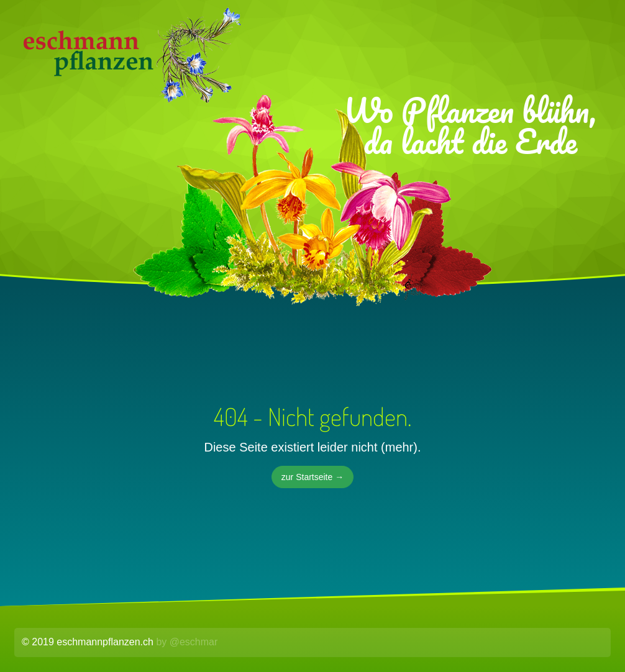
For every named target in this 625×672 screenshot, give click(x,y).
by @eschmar (187, 642)
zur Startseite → (312, 477)
